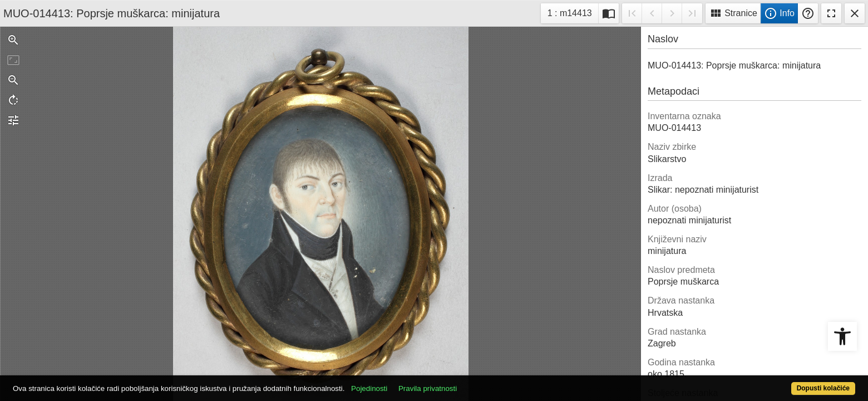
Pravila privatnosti (471, 382)
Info (779, 13)
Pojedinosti (413, 382)
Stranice (733, 13)
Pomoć (808, 13)
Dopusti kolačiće (777, 382)
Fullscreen (831, 13)
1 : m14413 (573, 12)
